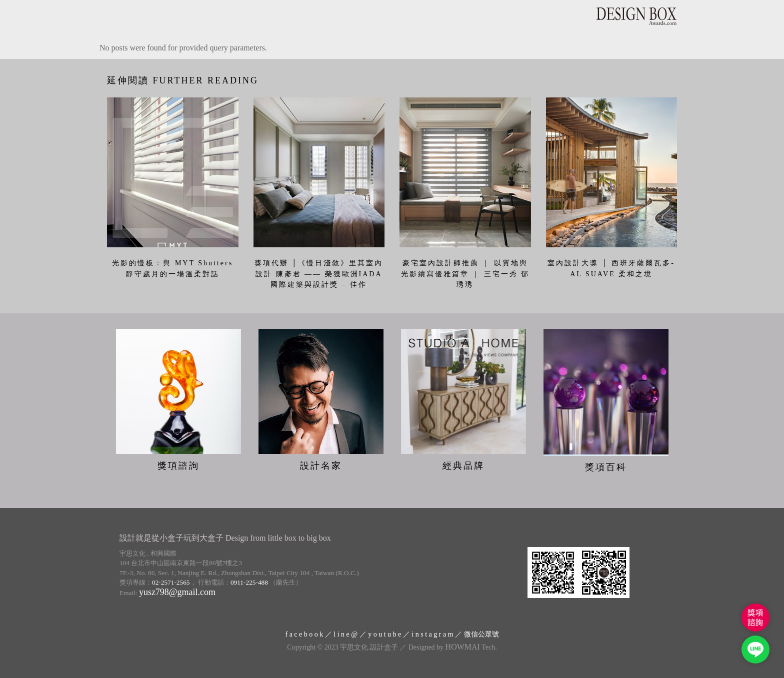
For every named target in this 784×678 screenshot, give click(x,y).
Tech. (471, 645)
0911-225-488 (249, 580)
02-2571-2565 (171, 580)
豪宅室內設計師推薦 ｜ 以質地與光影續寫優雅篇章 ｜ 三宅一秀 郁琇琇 (465, 274)
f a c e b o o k (304, 632)
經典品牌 (463, 464)
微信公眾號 (481, 632)
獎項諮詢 (178, 464)
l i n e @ (345, 632)
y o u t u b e (384, 632)
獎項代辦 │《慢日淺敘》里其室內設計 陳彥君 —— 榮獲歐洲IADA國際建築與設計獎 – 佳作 (319, 274)
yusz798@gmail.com (177, 590)
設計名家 (321, 464)
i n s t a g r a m (432, 632)
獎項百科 (606, 465)
